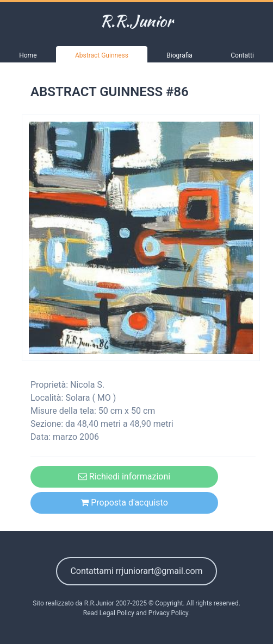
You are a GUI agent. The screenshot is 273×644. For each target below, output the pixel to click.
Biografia (179, 55)
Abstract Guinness (102, 55)
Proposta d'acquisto (124, 503)
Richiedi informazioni (124, 476)
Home (28, 55)
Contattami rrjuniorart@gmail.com (136, 571)
